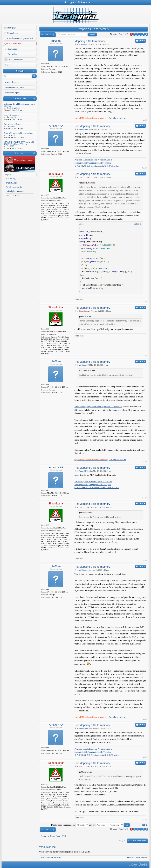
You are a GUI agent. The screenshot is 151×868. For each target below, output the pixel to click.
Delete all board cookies (137, 858)
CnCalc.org (11, 179)
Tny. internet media (14, 187)
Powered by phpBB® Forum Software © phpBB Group (143, 865)
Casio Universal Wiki (16, 59)
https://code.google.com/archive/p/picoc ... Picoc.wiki (98, 407)
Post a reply (49, 35)
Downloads (12, 49)
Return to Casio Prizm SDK (53, 836)
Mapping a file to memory (94, 29)
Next (144, 825)
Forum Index (13, 33)
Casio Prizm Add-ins (118, 118)
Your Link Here (13, 196)
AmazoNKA (56, 126)
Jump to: (122, 840)
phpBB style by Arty (133, 865)
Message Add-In (81, 163)
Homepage (12, 28)
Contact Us (57, 858)
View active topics (12, 93)
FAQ (9, 65)
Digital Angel (12, 183)
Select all (138, 224)
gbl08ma (56, 41)
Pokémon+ (79, 160)
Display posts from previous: (70, 825)
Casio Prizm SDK (15, 44)
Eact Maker (12, 54)
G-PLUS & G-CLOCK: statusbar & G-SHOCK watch (97, 166)
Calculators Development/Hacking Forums (22, 38)
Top (143, 120)
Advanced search (11, 82)
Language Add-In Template (100, 163)
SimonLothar (56, 174)
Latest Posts (20, 98)
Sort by (98, 825)
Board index (46, 858)
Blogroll (8, 175)
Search (20, 71)
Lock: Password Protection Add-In (98, 160)
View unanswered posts (14, 87)
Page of (123, 34)
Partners (20, 153)
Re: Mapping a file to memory (92, 126)
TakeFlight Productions (16, 191)
